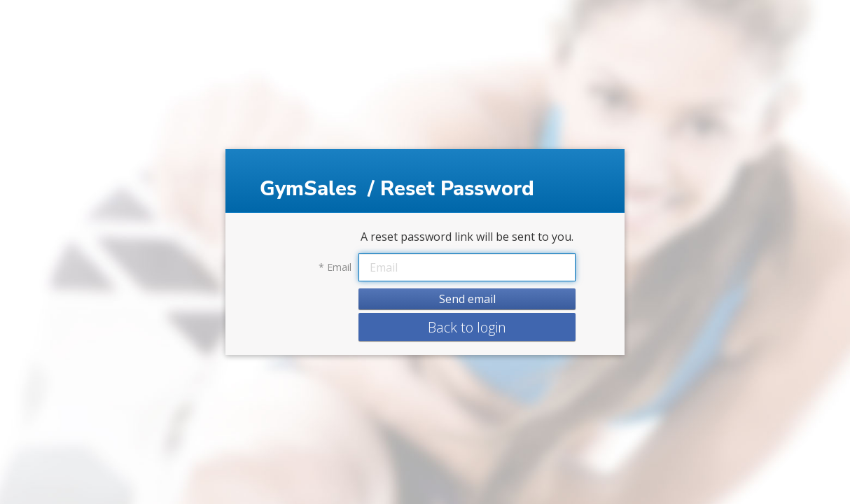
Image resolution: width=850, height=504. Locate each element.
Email (335, 267)
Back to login (467, 327)
